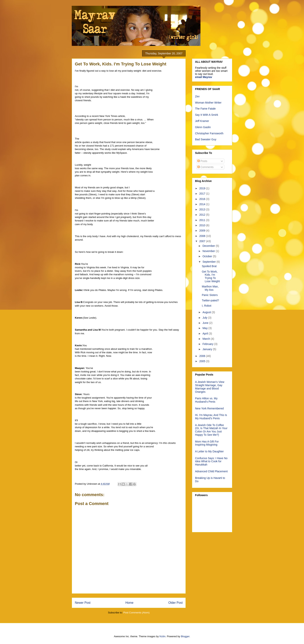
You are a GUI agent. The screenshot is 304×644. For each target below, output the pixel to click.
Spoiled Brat (209, 266)
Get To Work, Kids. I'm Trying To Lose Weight (211, 276)
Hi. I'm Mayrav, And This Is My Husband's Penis (211, 417)
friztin (162, 636)
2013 (203, 209)
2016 (203, 199)
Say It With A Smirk (207, 115)
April (206, 334)
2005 (203, 361)
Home (130, 603)
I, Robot (207, 306)
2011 (203, 220)
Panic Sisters (210, 295)
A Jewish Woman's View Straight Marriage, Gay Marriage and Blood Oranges (210, 387)
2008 (203, 236)
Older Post (175, 603)
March (207, 339)
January (208, 349)
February (208, 344)
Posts (202, 161)
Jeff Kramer (202, 121)
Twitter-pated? (210, 300)
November (209, 251)
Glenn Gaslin (203, 127)
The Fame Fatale (205, 109)
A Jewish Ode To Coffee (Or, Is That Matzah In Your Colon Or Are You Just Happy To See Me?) (211, 430)
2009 (203, 231)
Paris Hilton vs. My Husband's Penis (206, 400)
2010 (203, 225)
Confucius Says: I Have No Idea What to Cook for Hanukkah (211, 461)
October (208, 256)
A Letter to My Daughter (209, 451)
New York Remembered (209, 408)
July (205, 318)
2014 (203, 204)
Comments (206, 167)
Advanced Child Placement (211, 471)
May (205, 328)
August (207, 312)
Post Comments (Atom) (136, 613)
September (209, 262)
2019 (203, 188)
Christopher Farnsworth (209, 133)
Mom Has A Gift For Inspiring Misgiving (207, 443)
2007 (203, 241)
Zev (197, 96)
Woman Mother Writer (208, 103)
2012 (203, 215)
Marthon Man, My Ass (210, 288)
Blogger (185, 636)
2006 (203, 356)
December (209, 246)
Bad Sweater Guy (206, 139)
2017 (203, 194)
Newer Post (83, 603)
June (206, 323)
